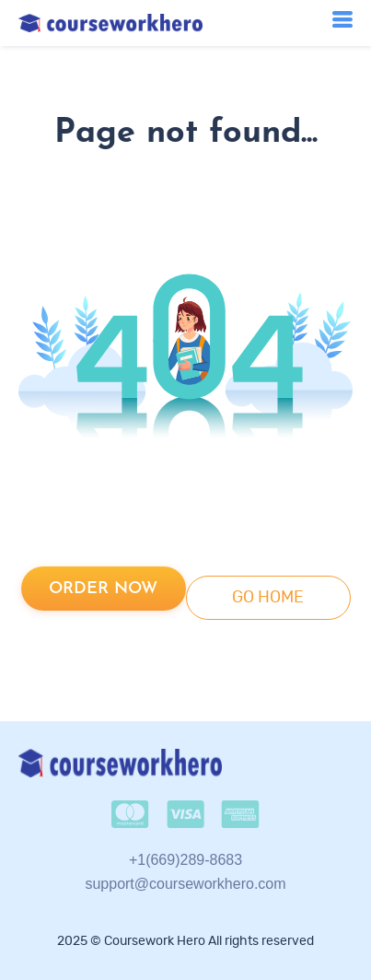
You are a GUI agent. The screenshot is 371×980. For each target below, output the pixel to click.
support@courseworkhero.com (185, 884)
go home (268, 598)
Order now (103, 589)
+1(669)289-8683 (185, 860)
